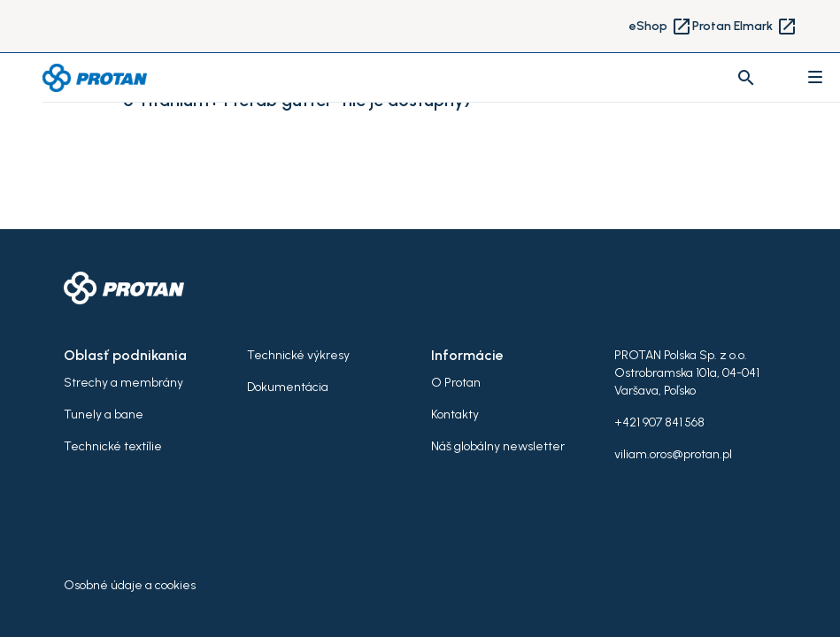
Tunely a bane (104, 414)
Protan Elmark (745, 27)
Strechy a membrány (123, 383)
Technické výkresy (298, 355)
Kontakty (455, 414)
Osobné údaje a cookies (130, 585)
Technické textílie (113, 446)
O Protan (456, 383)
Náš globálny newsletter (498, 446)
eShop (661, 27)
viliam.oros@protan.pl (673, 454)
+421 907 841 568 (659, 422)
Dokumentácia (288, 387)
